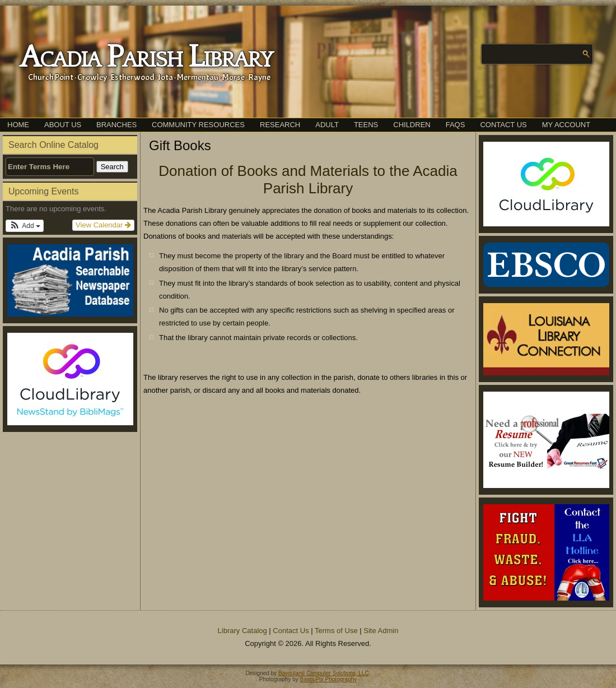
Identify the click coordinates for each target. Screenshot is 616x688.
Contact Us (503, 125)
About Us (63, 125)
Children (412, 125)
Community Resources (198, 125)
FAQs (456, 125)
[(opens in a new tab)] (70, 379)
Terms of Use (336, 631)
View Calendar (103, 225)
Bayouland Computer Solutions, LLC (324, 673)
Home (18, 125)
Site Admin (381, 631)
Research (280, 125)
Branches (116, 125)
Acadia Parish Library (146, 58)
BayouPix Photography (329, 679)
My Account (566, 125)
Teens (366, 125)
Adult (327, 125)
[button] (25, 226)
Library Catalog (242, 631)
